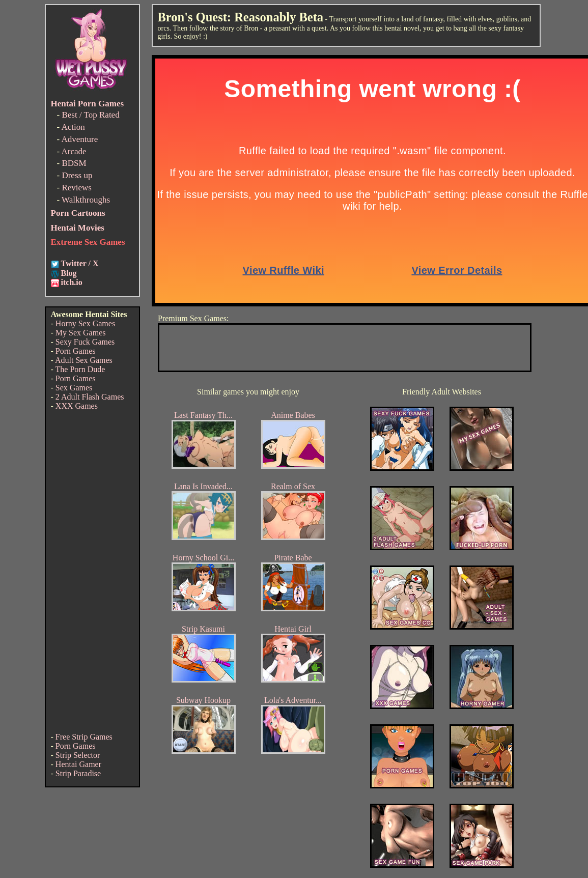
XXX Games (77, 406)
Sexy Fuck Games (85, 342)
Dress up (77, 175)
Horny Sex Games (85, 323)
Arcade (74, 151)
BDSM (74, 163)
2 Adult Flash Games (90, 397)
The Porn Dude (80, 369)
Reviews (77, 188)
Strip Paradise (78, 773)
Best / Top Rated (90, 115)
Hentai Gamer (78, 764)
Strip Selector (78, 755)
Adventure (79, 139)
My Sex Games (81, 333)
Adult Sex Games (84, 360)
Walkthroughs (86, 200)
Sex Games (74, 388)
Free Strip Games (84, 737)
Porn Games (76, 351)
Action (73, 127)
